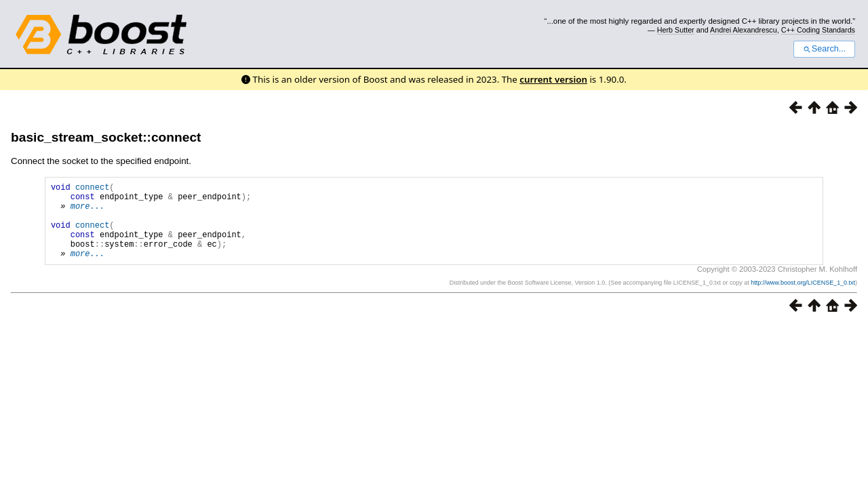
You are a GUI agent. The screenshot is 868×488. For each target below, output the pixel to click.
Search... (824, 49)
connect (92, 189)
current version (553, 79)
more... (87, 212)
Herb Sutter (676, 30)
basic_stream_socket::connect (106, 137)
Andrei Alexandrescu (744, 30)
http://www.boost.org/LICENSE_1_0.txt (803, 299)
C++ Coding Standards (818, 30)
